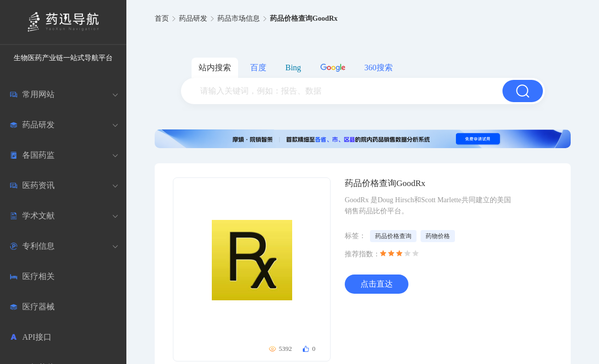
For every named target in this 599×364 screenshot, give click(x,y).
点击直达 (377, 284)
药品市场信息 (239, 18)
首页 (162, 18)
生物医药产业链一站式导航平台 (63, 58)
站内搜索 (215, 67)
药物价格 (438, 236)
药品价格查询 (393, 236)
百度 (258, 67)
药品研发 (193, 18)
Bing (293, 67)
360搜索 (379, 67)
